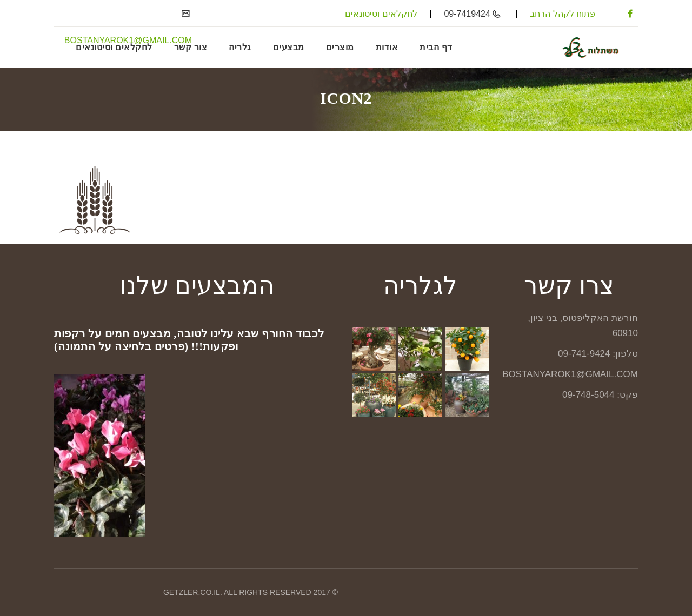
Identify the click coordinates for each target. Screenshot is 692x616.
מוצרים (340, 47)
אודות (387, 47)
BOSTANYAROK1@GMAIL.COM (128, 40)
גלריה (240, 47)
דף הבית (436, 47)
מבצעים (289, 47)
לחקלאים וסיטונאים (381, 14)
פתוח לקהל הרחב (563, 14)
